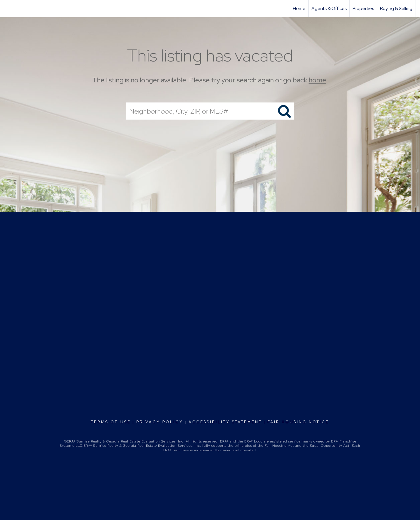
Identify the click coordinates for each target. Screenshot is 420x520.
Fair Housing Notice (298, 422)
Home (299, 8)
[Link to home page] (7, 9)
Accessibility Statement (225, 422)
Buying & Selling (396, 8)
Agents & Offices (329, 8)
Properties (363, 8)
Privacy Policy (160, 422)
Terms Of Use (111, 422)
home (317, 80)
